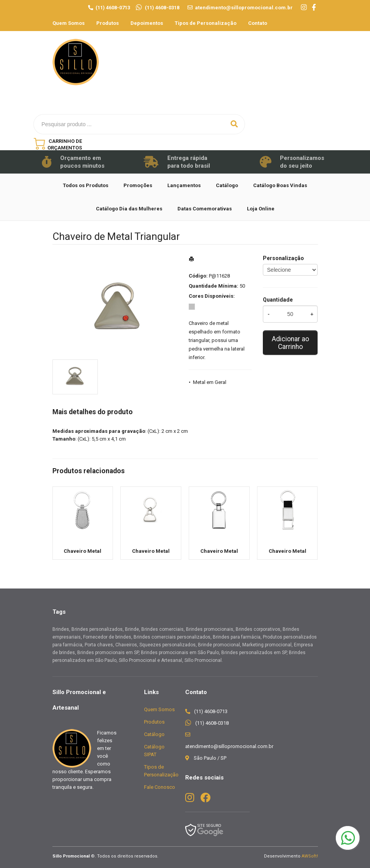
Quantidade (278, 300)
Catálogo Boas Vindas (280, 185)
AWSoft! (310, 856)
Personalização (283, 258)
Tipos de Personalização (206, 23)
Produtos (108, 23)
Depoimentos (147, 23)
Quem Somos (69, 23)
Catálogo (227, 185)
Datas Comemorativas (205, 209)
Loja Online (261, 209)
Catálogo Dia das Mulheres (129, 209)
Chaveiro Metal (83, 551)
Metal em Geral (210, 382)
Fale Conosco (160, 787)
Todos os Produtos (86, 185)
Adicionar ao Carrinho (290, 343)
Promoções (138, 185)
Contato (258, 23)
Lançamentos (184, 185)
